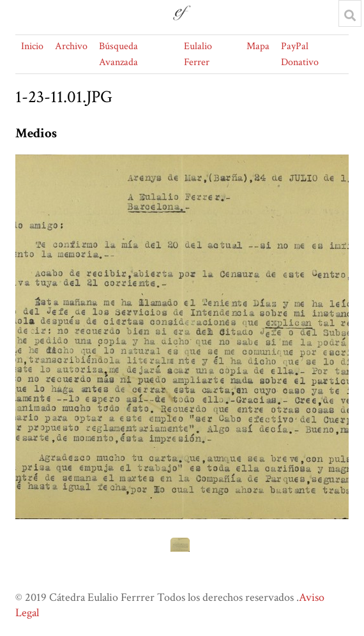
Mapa (258, 46)
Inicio (32, 46)
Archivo (71, 46)
